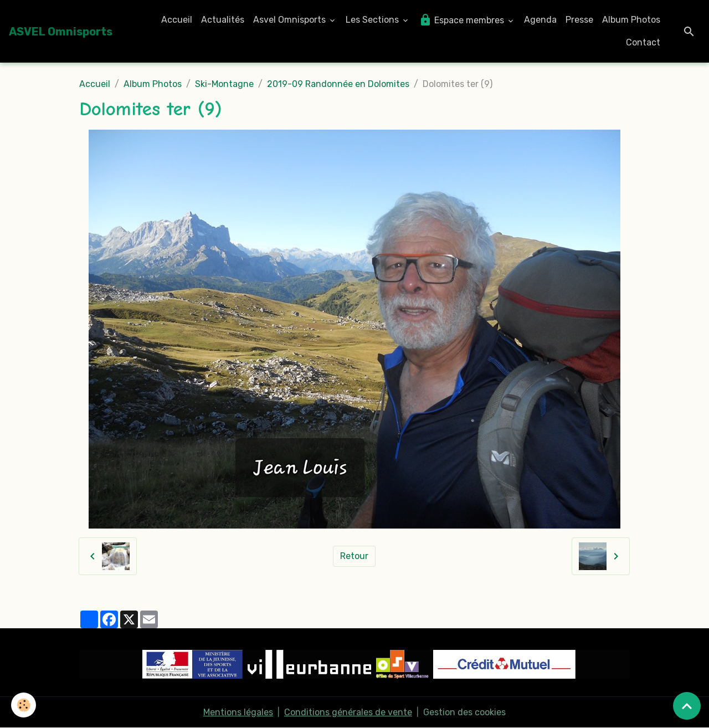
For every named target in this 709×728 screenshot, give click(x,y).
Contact (643, 42)
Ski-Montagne (224, 84)
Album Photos (631, 20)
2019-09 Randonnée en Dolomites (338, 84)
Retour (354, 556)
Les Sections (373, 20)
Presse (579, 20)
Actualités (223, 20)
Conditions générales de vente (348, 712)
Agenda (540, 20)
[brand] (61, 32)
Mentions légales (238, 712)
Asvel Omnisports (291, 20)
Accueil (177, 20)
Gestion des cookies (464, 712)
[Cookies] (24, 705)
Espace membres (463, 20)
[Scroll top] (687, 706)
